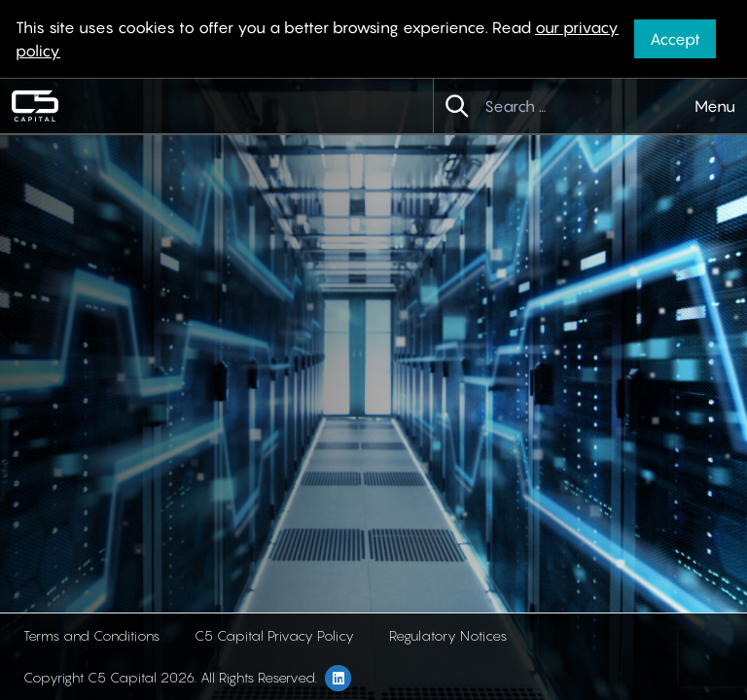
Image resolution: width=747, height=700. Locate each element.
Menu (715, 106)
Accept (675, 39)
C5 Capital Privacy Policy (274, 635)
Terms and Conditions (91, 635)
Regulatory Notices (448, 635)
